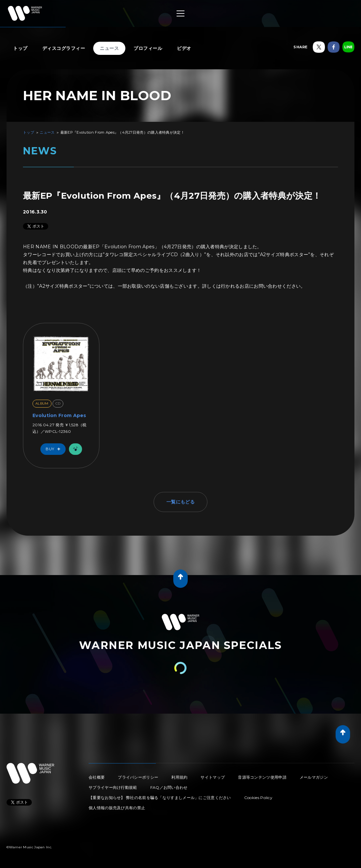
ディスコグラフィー (64, 48)
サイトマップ (213, 777)
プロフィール (148, 48)
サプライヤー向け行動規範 (113, 787)
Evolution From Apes (59, 415)
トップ (20, 48)
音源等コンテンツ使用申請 (262, 777)
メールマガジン (314, 777)
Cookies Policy (258, 798)
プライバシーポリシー (138, 777)
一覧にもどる (180, 502)
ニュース (109, 48)
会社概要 (97, 777)
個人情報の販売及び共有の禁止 (117, 808)
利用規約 (179, 777)
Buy (54, 449)
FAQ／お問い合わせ (169, 787)
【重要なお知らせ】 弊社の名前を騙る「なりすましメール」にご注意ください (160, 798)
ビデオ (184, 48)
